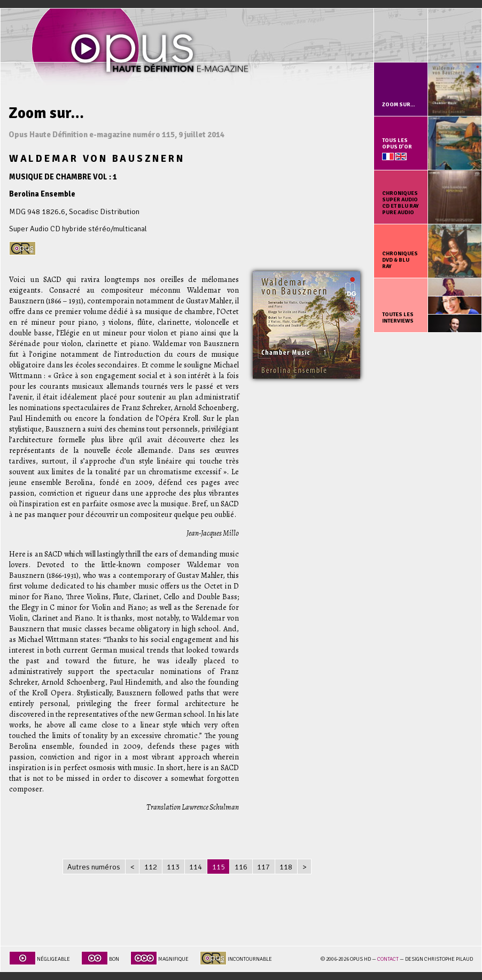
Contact (388, 959)
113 (173, 867)
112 (151, 867)
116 (241, 867)
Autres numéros (94, 867)
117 (263, 867)
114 (196, 867)
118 (286, 867)
